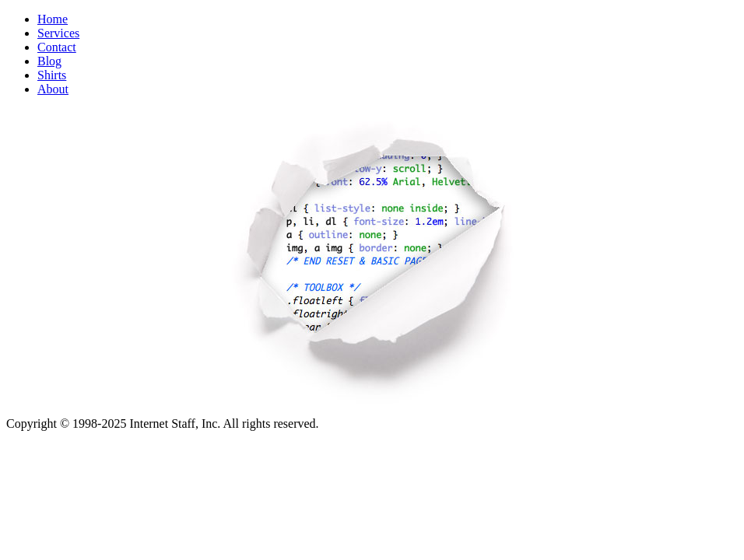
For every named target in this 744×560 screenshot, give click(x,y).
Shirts (52, 75)
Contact (57, 47)
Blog (49, 61)
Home (53, 19)
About (53, 89)
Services (58, 33)
